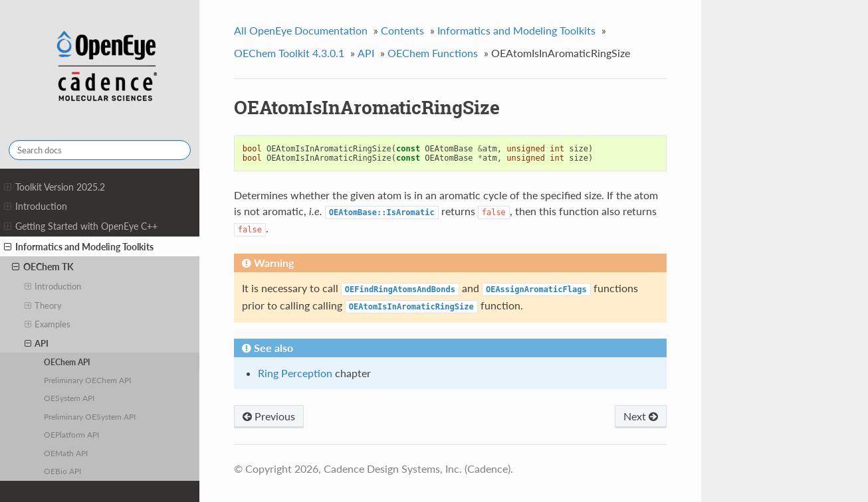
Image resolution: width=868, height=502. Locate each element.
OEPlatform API (71, 434)
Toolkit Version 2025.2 (54, 187)
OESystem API (69, 398)
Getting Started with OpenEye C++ (81, 226)
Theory (44, 305)
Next (641, 416)
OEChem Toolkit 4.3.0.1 (289, 53)
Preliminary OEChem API (87, 380)
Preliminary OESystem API (90, 416)
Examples (48, 324)
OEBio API (62, 471)
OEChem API (67, 362)
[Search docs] (100, 150)
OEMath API (66, 453)
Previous (269, 416)
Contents (402, 30)
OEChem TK (43, 267)
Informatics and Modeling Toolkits (79, 247)
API (37, 343)
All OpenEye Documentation (301, 30)
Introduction (36, 207)
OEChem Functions (433, 53)
